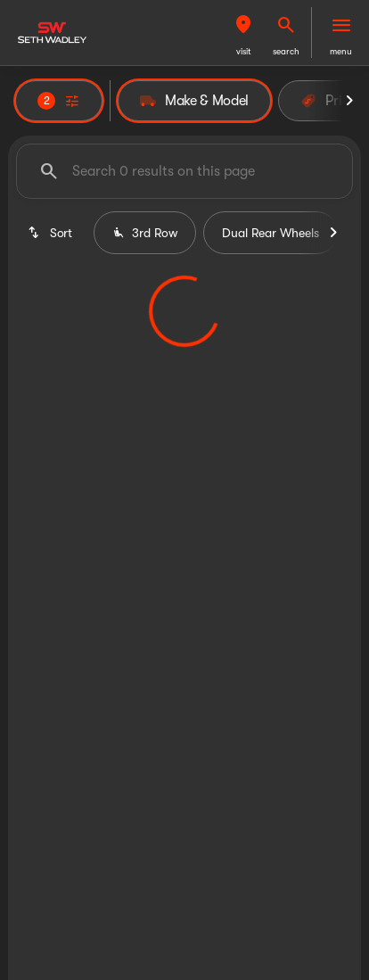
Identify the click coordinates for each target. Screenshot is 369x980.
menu (341, 51)
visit (244, 51)
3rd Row (145, 233)
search (286, 51)
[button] (243, 33)
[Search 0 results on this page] (184, 171)
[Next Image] (349, 101)
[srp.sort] (51, 233)
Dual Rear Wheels (271, 233)
